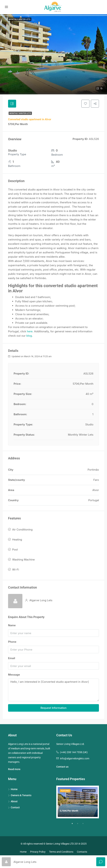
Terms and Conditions (61, 852)
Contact (15, 808)
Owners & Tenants (21, 796)
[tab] (12, 104)
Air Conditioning (22, 530)
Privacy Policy (38, 852)
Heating (17, 540)
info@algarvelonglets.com (75, 759)
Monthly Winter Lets (20, 114)
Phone (12, 642)
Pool (15, 550)
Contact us (62, 767)
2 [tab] (79, 825)
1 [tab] (74, 825)
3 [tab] (85, 825)
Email (12, 659)
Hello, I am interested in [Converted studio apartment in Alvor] (53, 691)
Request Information (53, 708)
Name (12, 626)
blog (29, 336)
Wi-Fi (16, 570)
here (30, 332)
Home (14, 790)
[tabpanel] (78, 803)
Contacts (82, 852)
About (14, 802)
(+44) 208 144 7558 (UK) (74, 753)
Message (14, 675)
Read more (14, 770)
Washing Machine (23, 560)
